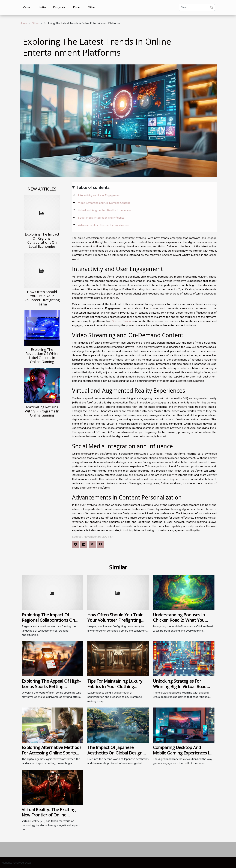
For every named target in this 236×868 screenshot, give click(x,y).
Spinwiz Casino (121, 321)
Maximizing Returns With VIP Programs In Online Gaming (42, 411)
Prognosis (59, 7)
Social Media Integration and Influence (101, 218)
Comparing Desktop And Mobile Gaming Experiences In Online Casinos (182, 753)
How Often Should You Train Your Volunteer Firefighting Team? (42, 298)
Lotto (42, 7)
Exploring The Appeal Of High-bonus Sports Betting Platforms (51, 686)
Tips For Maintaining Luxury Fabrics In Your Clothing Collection (115, 686)
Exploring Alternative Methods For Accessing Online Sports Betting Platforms (52, 753)
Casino (27, 7)
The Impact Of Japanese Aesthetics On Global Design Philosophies (115, 753)
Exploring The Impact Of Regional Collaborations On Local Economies (42, 240)
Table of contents (93, 188)
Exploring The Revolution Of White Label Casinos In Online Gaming (42, 356)
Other (91, 7)
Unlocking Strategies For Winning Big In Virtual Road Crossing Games (180, 686)
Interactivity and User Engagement (99, 195)
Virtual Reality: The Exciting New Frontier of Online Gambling (49, 815)
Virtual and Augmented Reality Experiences (105, 210)
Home (23, 23)
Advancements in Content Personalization (104, 225)
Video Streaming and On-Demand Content (104, 203)
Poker (77, 7)
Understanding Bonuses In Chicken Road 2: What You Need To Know (179, 620)
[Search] (197, 7)
